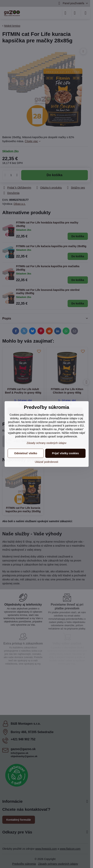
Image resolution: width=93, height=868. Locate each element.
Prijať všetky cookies (65, 453)
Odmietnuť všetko (26, 453)
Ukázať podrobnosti (47, 462)
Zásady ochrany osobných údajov (46, 443)
